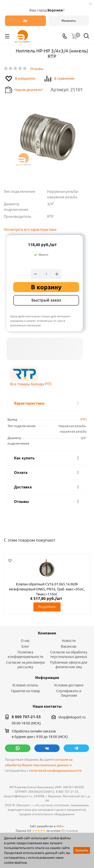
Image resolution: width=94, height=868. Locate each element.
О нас (25, 641)
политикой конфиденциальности (55, 771)
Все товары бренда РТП (31, 384)
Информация (47, 678)
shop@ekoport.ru (72, 717)
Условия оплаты (25, 685)
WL (60, 826)
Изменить (69, 21)
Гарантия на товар (25, 691)
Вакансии (69, 646)
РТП (84, 419)
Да (25, 21)
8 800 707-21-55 (26, 717)
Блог (25, 646)
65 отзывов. (70, 831)
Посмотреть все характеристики (30, 230)
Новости (69, 641)
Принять (82, 850)
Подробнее (47, 607)
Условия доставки (69, 685)
